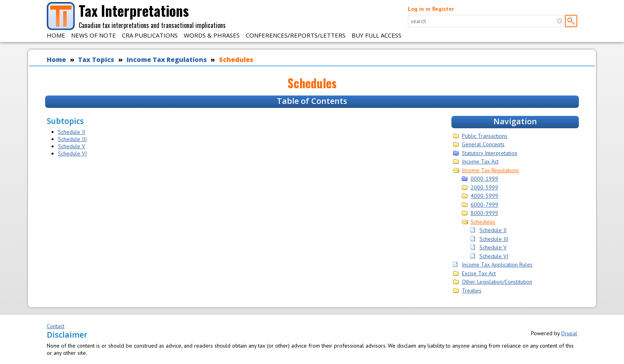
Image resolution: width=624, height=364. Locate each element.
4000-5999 (484, 196)
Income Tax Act (480, 161)
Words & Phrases (212, 35)
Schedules (236, 60)
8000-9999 (484, 213)
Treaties (472, 290)
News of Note (93, 35)
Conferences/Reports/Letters (296, 35)
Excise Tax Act (479, 273)
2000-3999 (484, 187)
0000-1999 (484, 179)
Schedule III (72, 139)
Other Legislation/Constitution (497, 282)
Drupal (569, 333)
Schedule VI (72, 153)
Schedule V (72, 146)
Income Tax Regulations (167, 60)
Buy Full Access (377, 35)
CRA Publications (150, 35)
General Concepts (483, 144)
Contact (56, 326)
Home (56, 35)
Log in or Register (431, 9)
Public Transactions (485, 136)
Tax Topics (96, 60)
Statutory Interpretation (490, 153)
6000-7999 (484, 205)
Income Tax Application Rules (497, 265)
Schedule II (72, 132)
